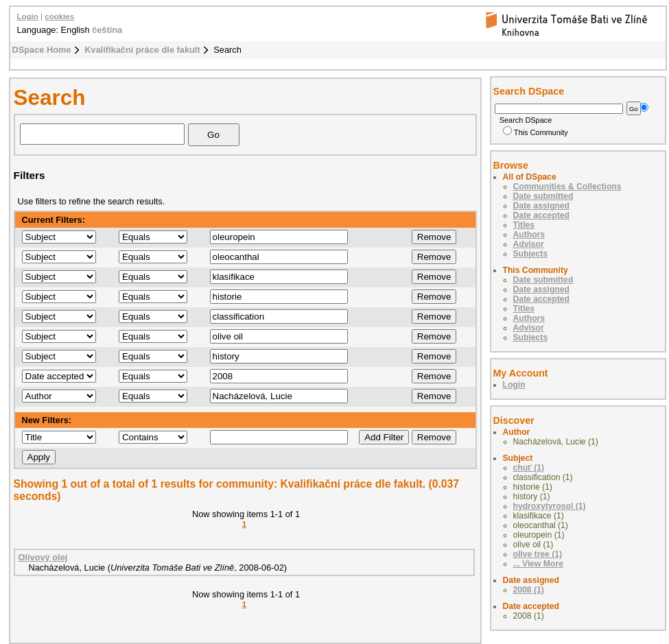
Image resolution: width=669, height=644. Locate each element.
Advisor (529, 244)
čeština (107, 30)
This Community (536, 132)
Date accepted (541, 215)
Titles (524, 225)
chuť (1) (529, 468)
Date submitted (543, 196)
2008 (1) (529, 590)
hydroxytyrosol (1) (550, 506)
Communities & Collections (567, 187)
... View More (538, 564)
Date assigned (541, 206)
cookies (59, 16)
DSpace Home (42, 50)
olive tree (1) (538, 554)
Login (28, 16)
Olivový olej (43, 557)
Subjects (531, 254)
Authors (529, 235)
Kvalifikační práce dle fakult (142, 50)
